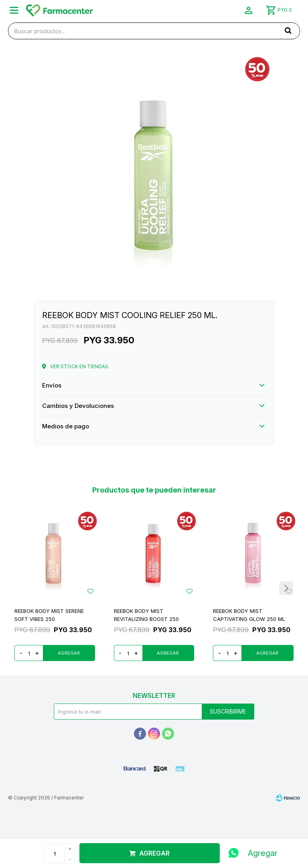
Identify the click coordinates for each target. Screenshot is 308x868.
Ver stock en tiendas (79, 366)
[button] (288, 30)
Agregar (154, 853)
